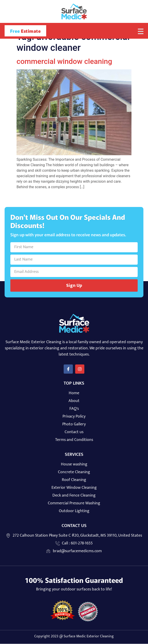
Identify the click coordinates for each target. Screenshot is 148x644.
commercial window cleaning (64, 62)
